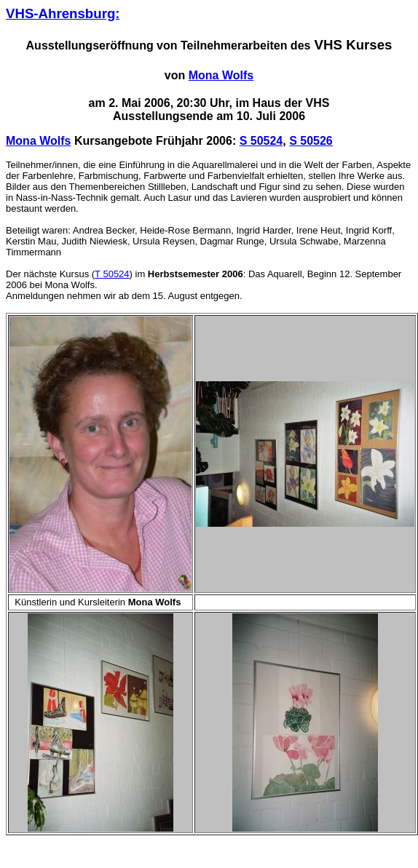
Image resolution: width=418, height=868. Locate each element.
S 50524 (261, 141)
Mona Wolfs (221, 75)
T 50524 (112, 274)
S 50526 (311, 141)
